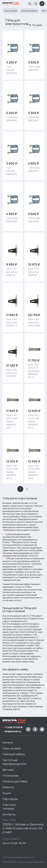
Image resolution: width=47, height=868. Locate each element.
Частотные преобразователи (14, 762)
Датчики (8, 770)
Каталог (8, 743)
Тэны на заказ (11, 11)
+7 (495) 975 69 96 (14, 727)
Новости (8, 787)
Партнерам (10, 799)
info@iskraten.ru (13, 731)
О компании (10, 776)
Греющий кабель (29, 11)
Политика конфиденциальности (18, 857)
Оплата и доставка (15, 781)
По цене (37, 25)
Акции (7, 793)
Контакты (9, 814)
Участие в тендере (9, 807)
